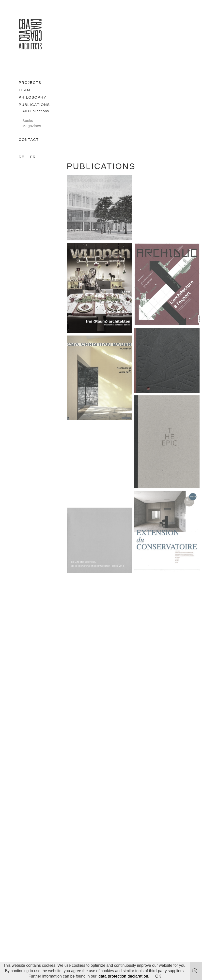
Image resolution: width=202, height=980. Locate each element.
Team (25, 90)
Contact (29, 139)
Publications (34, 105)
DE (22, 157)
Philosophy (33, 97)
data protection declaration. (124, 976)
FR (33, 157)
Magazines (32, 126)
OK (158, 976)
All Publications (36, 111)
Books (28, 121)
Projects (30, 82)
